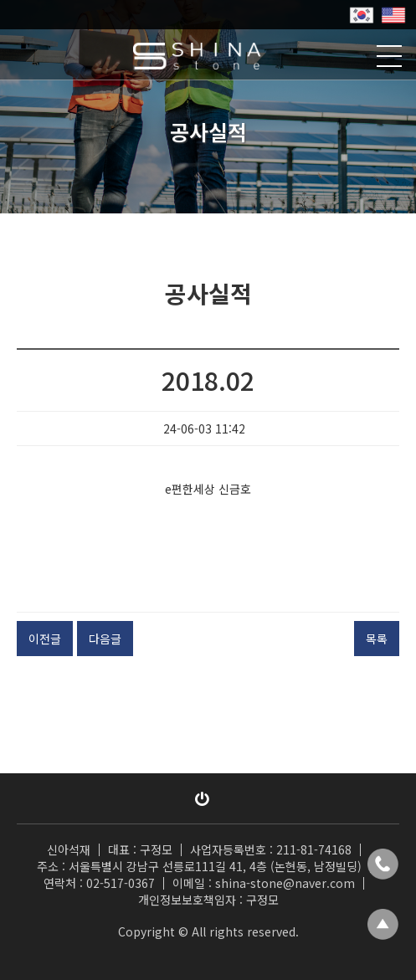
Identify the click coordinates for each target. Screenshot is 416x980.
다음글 (105, 639)
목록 (377, 639)
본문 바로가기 (0, 0)
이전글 (45, 639)
